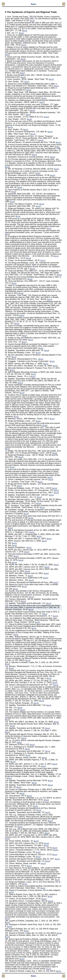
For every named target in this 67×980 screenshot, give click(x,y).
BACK (32, 21)
